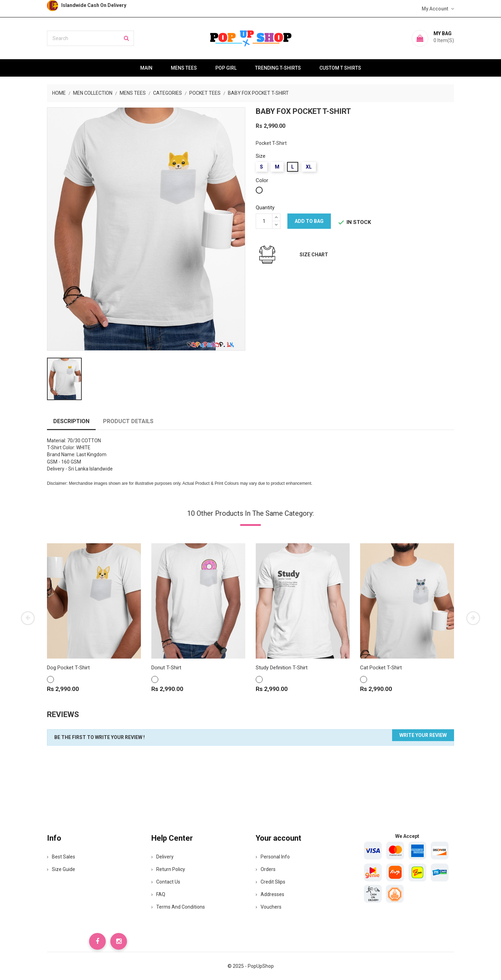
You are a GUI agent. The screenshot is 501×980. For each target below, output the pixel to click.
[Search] (90, 38)
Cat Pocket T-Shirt (381, 668)
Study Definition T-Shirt (282, 668)
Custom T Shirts (340, 68)
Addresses (270, 894)
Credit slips (271, 882)
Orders (266, 869)
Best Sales (61, 857)
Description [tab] (71, 421)
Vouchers (269, 907)
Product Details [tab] (128, 421)
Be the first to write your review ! (100, 737)
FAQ (158, 894)
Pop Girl (226, 68)
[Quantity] (264, 221)
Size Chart (314, 255)
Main (146, 68)
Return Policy (168, 869)
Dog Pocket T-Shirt (68, 668)
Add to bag (309, 221)
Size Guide (61, 869)
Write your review (423, 735)
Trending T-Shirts (278, 68)
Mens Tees (184, 68)
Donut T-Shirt (166, 668)
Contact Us (166, 882)
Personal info (273, 857)
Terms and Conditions (178, 907)
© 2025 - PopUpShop (251, 966)
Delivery (162, 857)
